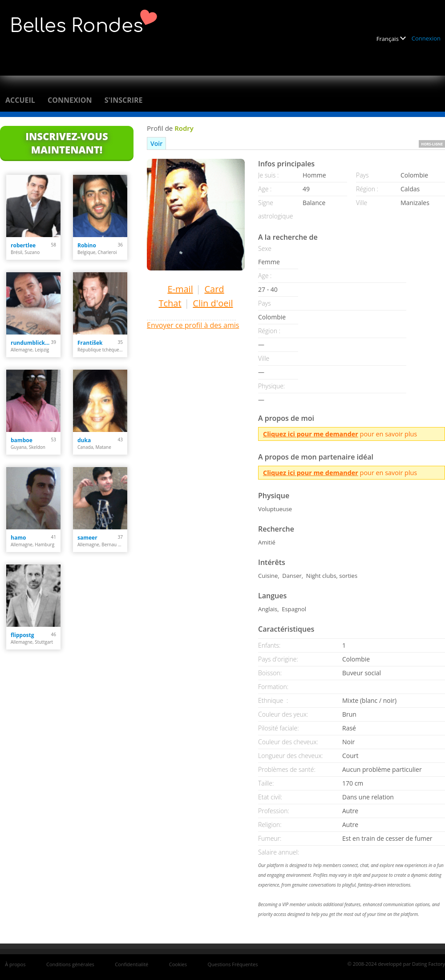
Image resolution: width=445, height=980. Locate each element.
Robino (87, 245)
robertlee (23, 245)
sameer (87, 538)
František (90, 343)
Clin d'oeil (213, 303)
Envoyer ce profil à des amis (193, 325)
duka (84, 440)
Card (214, 289)
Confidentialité (131, 964)
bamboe (22, 440)
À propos (15, 964)
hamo (18, 538)
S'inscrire (124, 100)
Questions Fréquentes (233, 964)
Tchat (170, 303)
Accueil (20, 100)
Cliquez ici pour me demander (311, 434)
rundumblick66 (31, 343)
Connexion (426, 38)
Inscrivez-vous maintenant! (67, 143)
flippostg (22, 635)
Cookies (178, 964)
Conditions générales (70, 964)
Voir (156, 143)
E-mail (180, 289)
